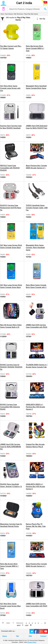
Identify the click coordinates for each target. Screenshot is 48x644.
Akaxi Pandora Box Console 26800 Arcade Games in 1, (36, 167)
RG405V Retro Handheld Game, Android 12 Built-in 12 (11, 485)
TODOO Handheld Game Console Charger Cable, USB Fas (37, 208)
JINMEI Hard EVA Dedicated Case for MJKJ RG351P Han (37, 127)
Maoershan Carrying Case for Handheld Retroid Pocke (11, 525)
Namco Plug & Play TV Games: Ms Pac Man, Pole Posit (36, 526)
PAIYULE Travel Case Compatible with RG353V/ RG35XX (10, 168)
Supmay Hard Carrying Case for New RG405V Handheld (11, 127)
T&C (17, 636)
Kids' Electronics (18, 14)
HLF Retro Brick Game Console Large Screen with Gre (10, 88)
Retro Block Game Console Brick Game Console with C (36, 286)
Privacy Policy (32, 642)
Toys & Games (9, 14)
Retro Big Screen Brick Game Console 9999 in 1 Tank (35, 48)
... (41, 623)
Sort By (41, 19)
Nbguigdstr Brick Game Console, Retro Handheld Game (35, 248)
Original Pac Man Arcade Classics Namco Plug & (35, 446)
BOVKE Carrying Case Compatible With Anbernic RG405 (10, 407)
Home (2, 14)
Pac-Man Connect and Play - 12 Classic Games (11, 47)
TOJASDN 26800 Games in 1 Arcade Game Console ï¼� (37, 366)
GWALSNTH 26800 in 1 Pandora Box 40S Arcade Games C (35, 407)
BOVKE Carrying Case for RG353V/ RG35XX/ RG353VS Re (11, 367)
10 (45, 623)
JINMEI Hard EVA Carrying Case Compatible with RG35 (37, 326)
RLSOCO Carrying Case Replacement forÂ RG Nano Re (11, 208)
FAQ (30, 636)
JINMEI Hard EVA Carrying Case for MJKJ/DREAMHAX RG (11, 447)
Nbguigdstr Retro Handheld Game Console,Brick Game (36, 87)
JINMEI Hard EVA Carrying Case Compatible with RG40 (37, 605)
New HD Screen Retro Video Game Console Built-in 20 (11, 326)
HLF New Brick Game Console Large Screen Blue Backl (10, 606)
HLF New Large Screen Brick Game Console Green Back (11, 246)
